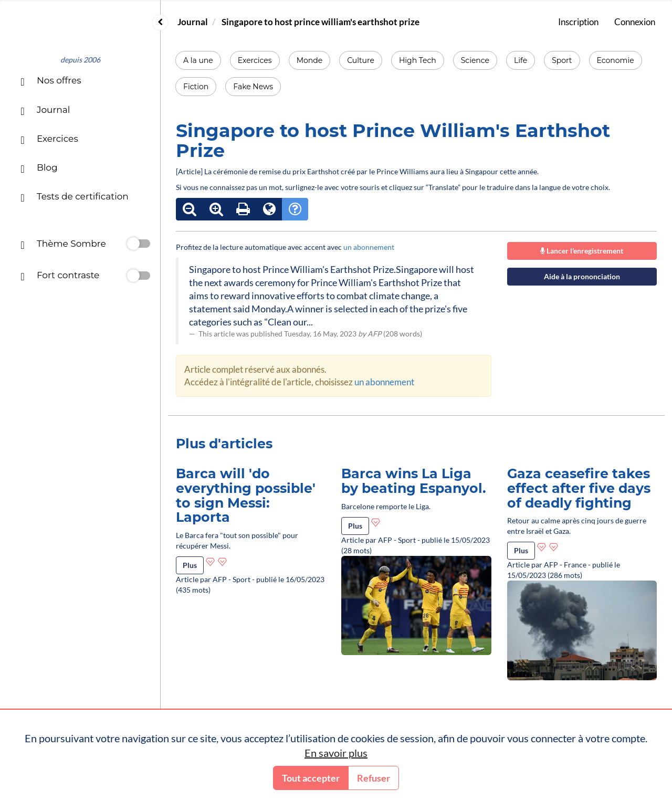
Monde (310, 60)
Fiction (196, 87)
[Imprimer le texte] (243, 209)
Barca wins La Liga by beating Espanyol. (414, 481)
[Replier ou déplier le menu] (160, 23)
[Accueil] (80, 32)
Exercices (255, 60)
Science (475, 60)
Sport (562, 60)
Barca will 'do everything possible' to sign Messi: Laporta (246, 495)
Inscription (578, 22)
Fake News (253, 87)
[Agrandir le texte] (216, 209)
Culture (361, 60)
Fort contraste (60, 276)
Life (521, 60)
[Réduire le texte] (190, 209)
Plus (190, 565)
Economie (616, 60)
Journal (193, 22)
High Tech (418, 60)
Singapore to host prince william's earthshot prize (321, 22)
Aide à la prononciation (582, 276)
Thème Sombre (63, 245)
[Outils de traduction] (269, 209)
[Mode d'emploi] (295, 209)
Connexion (635, 22)
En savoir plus (336, 753)
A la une (198, 60)
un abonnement (369, 247)
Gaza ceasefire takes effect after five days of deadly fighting (579, 488)
